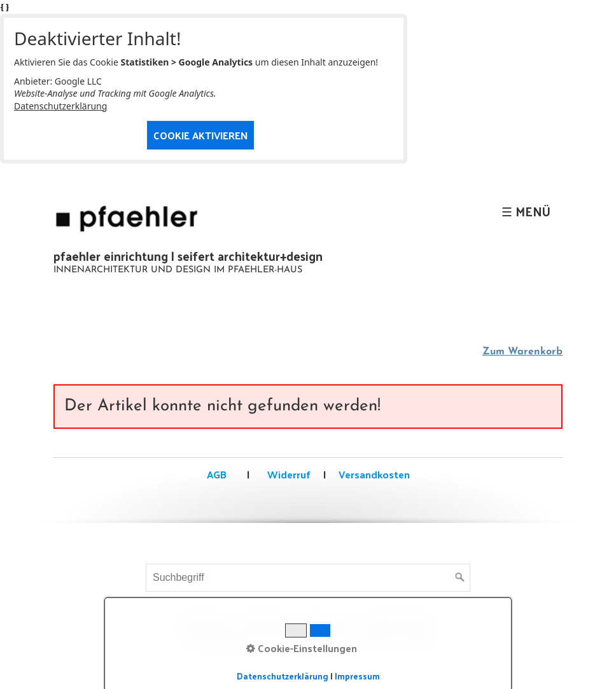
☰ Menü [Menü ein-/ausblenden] (526, 211)
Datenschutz (401, 622)
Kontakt (266, 622)
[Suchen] (460, 578)
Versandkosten (374, 474)
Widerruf (288, 474)
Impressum (327, 622)
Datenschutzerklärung (60, 106)
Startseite (208, 622)
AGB (217, 474)
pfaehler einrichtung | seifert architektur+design (188, 256)
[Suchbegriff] (308, 578)
